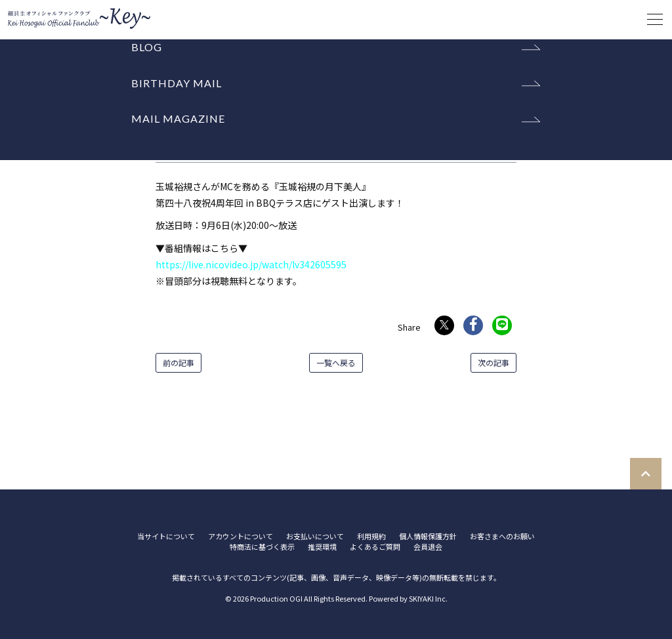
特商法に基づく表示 (262, 547)
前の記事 (178, 362)
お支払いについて (315, 536)
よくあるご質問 (375, 547)
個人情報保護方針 (428, 536)
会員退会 (428, 547)
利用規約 (371, 536)
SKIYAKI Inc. (428, 598)
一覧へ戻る (336, 362)
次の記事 (493, 362)
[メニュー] (655, 20)
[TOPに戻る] (646, 474)
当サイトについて (166, 536)
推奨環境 (322, 547)
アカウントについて (241, 536)
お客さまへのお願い (502, 536)
